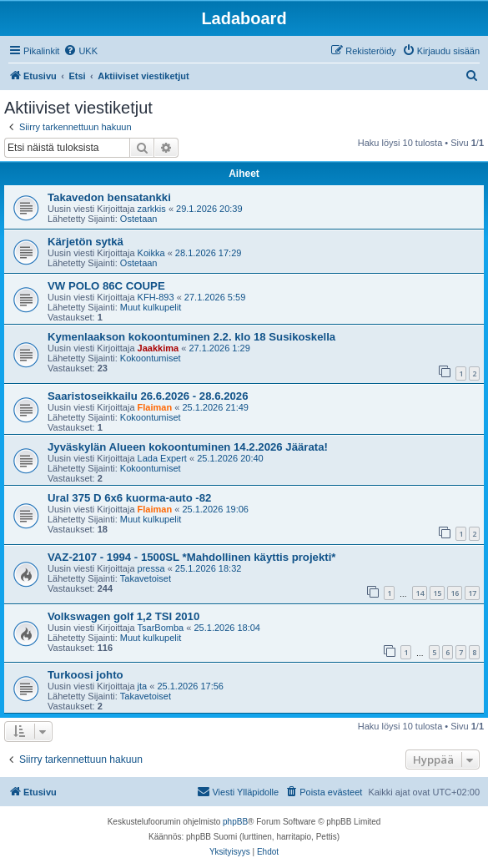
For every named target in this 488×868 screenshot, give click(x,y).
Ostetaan (139, 219)
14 (420, 593)
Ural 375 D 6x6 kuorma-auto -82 (129, 498)
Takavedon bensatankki (109, 197)
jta (143, 686)
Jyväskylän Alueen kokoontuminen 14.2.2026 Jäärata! (188, 447)
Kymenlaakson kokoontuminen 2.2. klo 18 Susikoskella (191, 337)
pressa (151, 568)
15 (437, 593)
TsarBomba (161, 628)
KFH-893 (156, 297)
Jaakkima (158, 348)
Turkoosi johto (86, 675)
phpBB (235, 822)
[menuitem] (80, 51)
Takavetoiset (146, 578)
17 (472, 593)
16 (455, 593)
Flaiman (155, 407)
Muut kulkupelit (151, 307)
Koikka (151, 253)
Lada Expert (162, 458)
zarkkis (152, 209)
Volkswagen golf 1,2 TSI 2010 (123, 616)
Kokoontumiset (151, 358)
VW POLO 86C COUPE (106, 286)
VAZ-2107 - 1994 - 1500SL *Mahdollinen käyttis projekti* (191, 557)
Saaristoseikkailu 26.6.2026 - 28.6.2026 (148, 396)
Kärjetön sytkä (86, 242)
